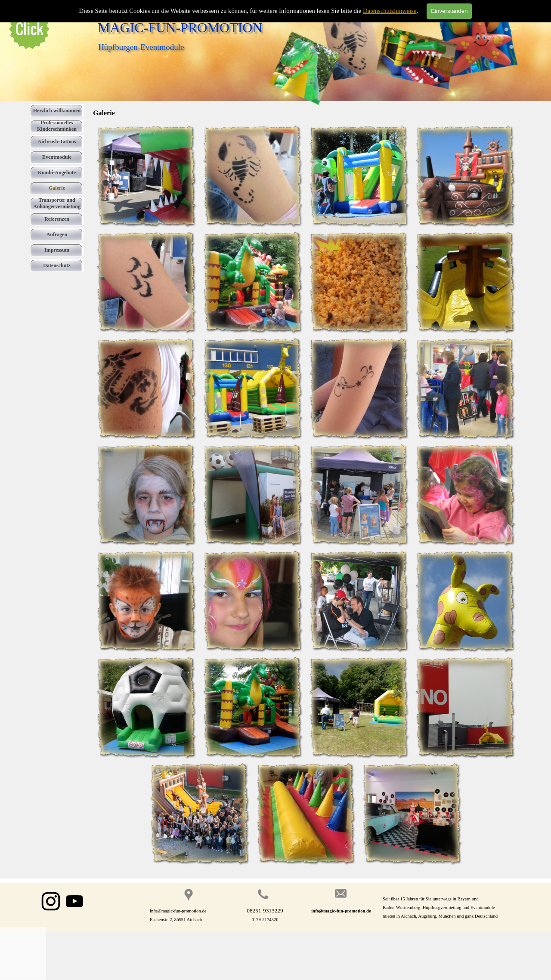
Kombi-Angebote (57, 173)
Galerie (57, 188)
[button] (146, 176)
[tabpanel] (453, 907)
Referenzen (57, 219)
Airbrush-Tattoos (57, 142)
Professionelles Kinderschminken (57, 126)
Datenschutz (57, 265)
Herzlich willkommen (57, 111)
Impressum (57, 250)
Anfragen (57, 234)
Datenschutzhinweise (390, 11)
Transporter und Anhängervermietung (57, 203)
